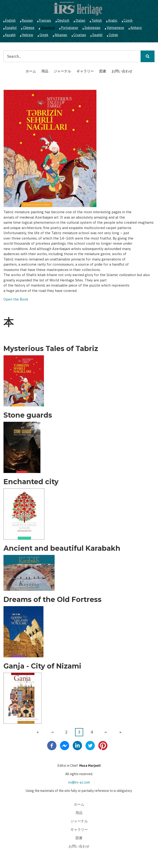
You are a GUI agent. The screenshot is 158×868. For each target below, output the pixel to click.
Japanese (48, 28)
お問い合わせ (122, 71)
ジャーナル (62, 71)
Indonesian (92, 28)
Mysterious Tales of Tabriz (51, 349)
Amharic (136, 28)
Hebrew (28, 35)
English (10, 20)
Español (11, 28)
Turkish (97, 20)
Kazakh (10, 35)
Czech (128, 20)
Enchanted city (31, 482)
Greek (44, 35)
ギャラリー (85, 71)
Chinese (29, 28)
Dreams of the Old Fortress (53, 600)
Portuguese (70, 28)
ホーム (31, 71)
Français (45, 20)
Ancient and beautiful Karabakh (62, 548)
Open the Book (16, 299)
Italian (80, 20)
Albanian (61, 35)
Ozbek (113, 35)
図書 (103, 71)
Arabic (113, 20)
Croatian (80, 35)
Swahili (97, 35)
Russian (27, 20)
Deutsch (63, 20)
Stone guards (28, 415)
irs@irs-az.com (79, 782)
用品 (45, 71)
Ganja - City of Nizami (42, 666)
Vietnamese (115, 28)
